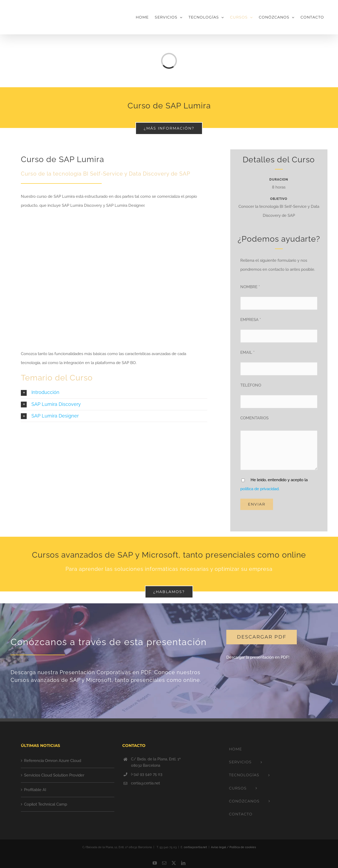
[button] (114, 392)
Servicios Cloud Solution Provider (54, 775)
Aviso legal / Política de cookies (233, 847)
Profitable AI (35, 790)
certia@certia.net (145, 783)
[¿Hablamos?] (169, 592)
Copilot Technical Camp (46, 804)
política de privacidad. (260, 489)
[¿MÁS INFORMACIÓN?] (169, 128)
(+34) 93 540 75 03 (147, 774)
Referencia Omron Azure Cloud (53, 761)
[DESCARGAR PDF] (262, 637)
